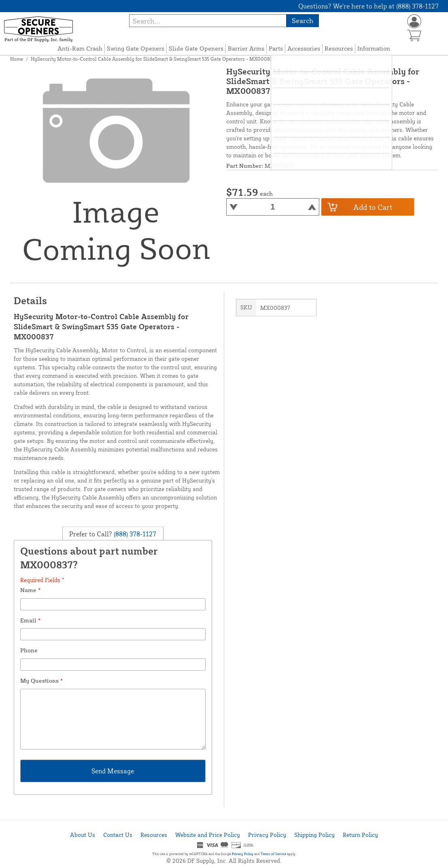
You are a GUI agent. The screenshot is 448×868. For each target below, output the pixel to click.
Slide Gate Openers (196, 48)
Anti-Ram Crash (80, 48)
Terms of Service (273, 854)
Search (303, 20)
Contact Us (118, 835)
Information (374, 48)
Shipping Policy (314, 835)
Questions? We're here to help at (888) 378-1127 (368, 6)
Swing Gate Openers (136, 48)
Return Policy (360, 835)
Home (17, 59)
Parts (276, 48)
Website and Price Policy (208, 835)
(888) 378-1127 (134, 534)
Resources (339, 48)
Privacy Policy (267, 835)
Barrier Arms (246, 48)
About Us (83, 835)
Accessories (304, 48)
